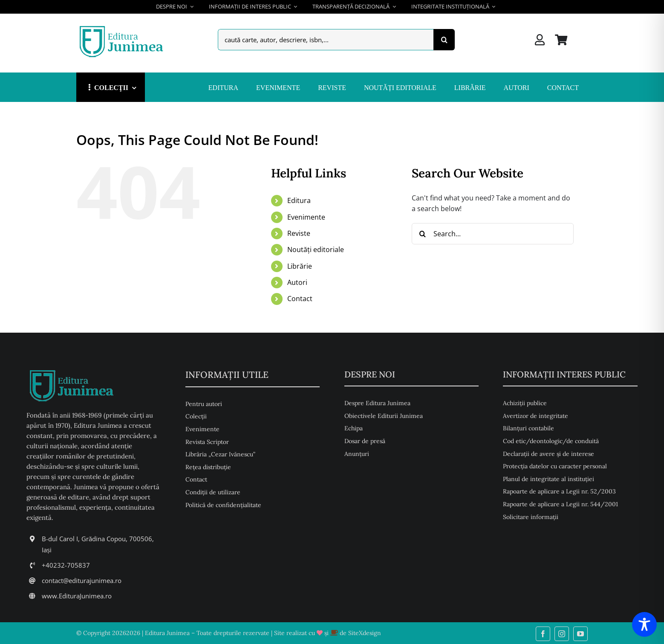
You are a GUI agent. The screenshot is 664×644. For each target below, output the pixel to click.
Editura (299, 200)
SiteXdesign (365, 633)
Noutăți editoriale (316, 249)
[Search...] (493, 234)
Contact (300, 299)
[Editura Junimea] (123, 27)
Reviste (299, 233)
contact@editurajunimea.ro (82, 580)
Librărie (300, 266)
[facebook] (543, 634)
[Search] (444, 40)
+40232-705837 (66, 565)
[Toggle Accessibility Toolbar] (644, 624)
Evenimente (306, 217)
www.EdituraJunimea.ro (77, 596)
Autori (297, 282)
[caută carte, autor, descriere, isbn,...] (326, 40)
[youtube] (580, 634)
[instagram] (562, 634)
